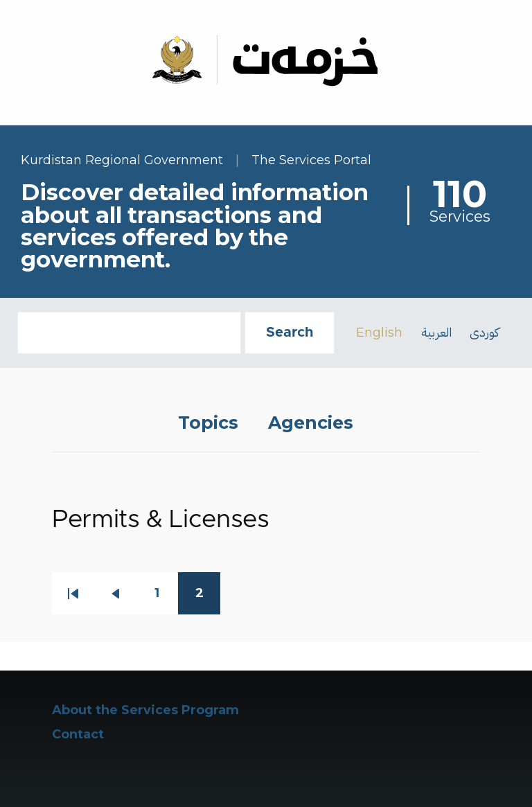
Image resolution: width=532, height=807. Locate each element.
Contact (78, 734)
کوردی (484, 332)
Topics (208, 423)
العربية (436, 332)
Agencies (311, 423)
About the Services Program (145, 710)
